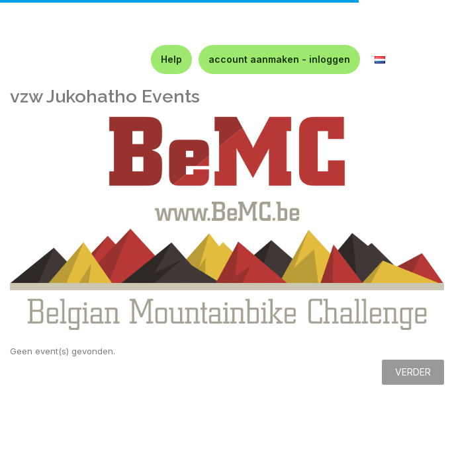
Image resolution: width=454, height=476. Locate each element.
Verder (413, 372)
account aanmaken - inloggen (279, 59)
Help (171, 59)
